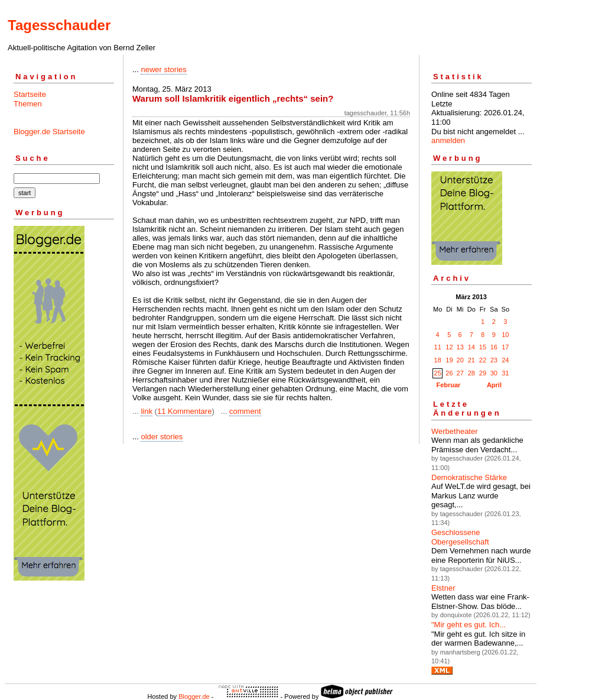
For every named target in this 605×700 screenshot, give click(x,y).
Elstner (443, 588)
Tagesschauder (59, 25)
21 (471, 360)
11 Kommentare (185, 411)
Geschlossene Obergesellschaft (460, 537)
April (494, 385)
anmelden (448, 140)
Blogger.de (194, 696)
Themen (28, 104)
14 (471, 347)
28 (471, 373)
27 (460, 373)
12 (449, 347)
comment (245, 411)
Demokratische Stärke (469, 477)
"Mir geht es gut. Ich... (469, 625)
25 (438, 373)
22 (483, 360)
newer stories (163, 69)
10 (505, 335)
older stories (162, 437)
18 (438, 360)
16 (494, 347)
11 (438, 347)
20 (460, 360)
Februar (448, 385)
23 (494, 360)
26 (449, 373)
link (147, 411)
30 (494, 373)
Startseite (30, 94)
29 (483, 373)
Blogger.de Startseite (49, 132)
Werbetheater (455, 431)
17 (505, 347)
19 (449, 360)
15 (483, 347)
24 (505, 360)
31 (505, 373)
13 (460, 347)
